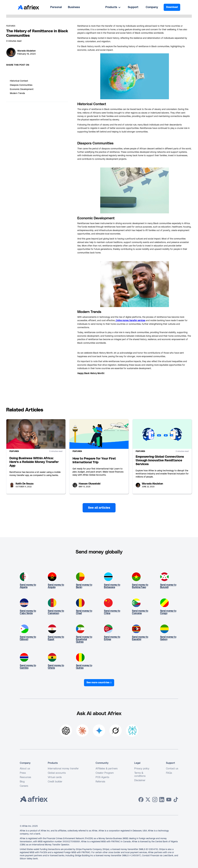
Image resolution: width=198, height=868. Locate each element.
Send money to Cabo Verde (28, 612)
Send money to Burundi (168, 586)
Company (152, 7)
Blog (22, 782)
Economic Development (22, 89)
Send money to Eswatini (140, 638)
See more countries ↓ (99, 683)
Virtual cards (55, 777)
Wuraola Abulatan (26, 51)
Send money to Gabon (168, 638)
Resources (25, 777)
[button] (113, 7)
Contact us (172, 769)
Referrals (100, 782)
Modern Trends (17, 93)
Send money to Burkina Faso (140, 586)
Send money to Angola (56, 586)
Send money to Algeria (28, 586)
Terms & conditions (140, 774)
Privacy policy (142, 769)
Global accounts (57, 773)
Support (133, 7)
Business (74, 7)
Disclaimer (140, 780)
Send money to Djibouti (28, 638)
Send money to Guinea (84, 667)
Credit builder (55, 782)
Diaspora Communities (21, 85)
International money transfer (63, 769)
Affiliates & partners (107, 769)
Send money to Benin (84, 586)
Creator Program (105, 773)
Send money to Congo (168, 612)
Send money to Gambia (28, 667)
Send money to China (112, 612)
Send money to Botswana (112, 586)
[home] (28, 7)
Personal (56, 7)
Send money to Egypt (56, 638)
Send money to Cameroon (56, 612)
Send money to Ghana (56, 667)
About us (25, 769)
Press (23, 773)
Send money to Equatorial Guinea (84, 639)
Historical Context (19, 81)
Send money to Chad (84, 612)
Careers (24, 786)
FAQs (169, 773)
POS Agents (102, 777)
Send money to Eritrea (112, 638)
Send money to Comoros (140, 612)
